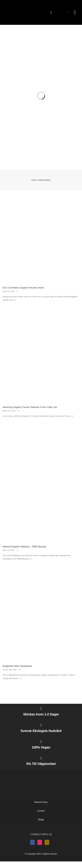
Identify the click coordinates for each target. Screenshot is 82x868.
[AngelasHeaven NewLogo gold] (41, 772)
